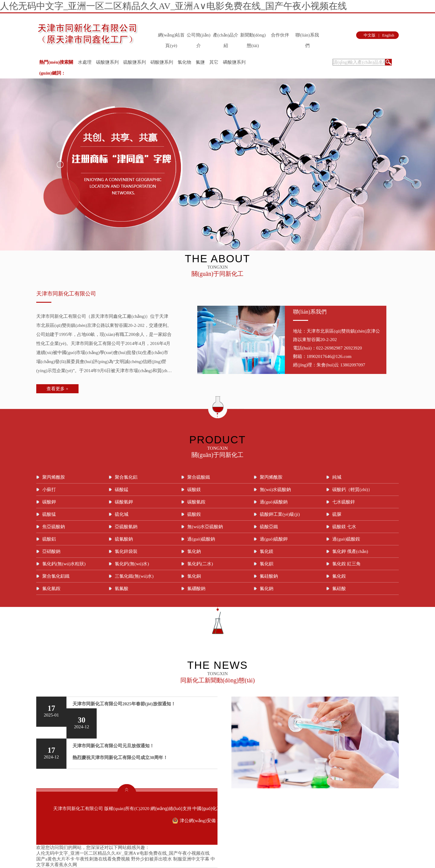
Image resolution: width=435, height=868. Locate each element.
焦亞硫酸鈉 (54, 527)
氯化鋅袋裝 (126, 551)
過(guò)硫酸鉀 (274, 539)
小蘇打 (49, 490)
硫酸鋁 (49, 539)
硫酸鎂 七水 (344, 527)
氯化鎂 (267, 551)
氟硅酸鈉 (269, 576)
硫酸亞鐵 (269, 527)
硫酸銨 (194, 514)
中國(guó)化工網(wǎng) (216, 808)
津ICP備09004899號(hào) (356, 808)
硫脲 (337, 514)
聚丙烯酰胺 (54, 477)
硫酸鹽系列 (135, 62)
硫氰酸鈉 (124, 539)
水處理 (85, 62)
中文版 (370, 35)
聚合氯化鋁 (126, 477)
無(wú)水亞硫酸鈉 (205, 527)
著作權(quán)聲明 (311, 808)
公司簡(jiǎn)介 (199, 37)
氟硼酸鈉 (196, 589)
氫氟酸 (122, 589)
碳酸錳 (122, 490)
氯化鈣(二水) (200, 564)
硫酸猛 (49, 514)
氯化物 (184, 62)
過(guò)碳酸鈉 (274, 502)
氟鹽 (200, 62)
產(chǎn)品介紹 (226, 37)
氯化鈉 (194, 551)
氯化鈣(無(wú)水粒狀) (64, 564)
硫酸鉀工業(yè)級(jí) (280, 514)
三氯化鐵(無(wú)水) (134, 576)
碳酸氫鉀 (124, 502)
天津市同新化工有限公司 (66, 294)
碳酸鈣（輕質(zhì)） (352, 490)
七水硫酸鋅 (344, 502)
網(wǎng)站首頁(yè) (171, 37)
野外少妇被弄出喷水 (151, 859)
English (388, 35)
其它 (214, 62)
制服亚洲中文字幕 (191, 859)
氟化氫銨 (51, 589)
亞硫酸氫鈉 (126, 527)
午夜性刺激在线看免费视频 (103, 859)
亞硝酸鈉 (51, 551)
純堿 (337, 477)
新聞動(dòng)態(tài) (253, 37)
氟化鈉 (267, 589)
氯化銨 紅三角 (346, 564)
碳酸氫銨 (196, 502)
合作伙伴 (280, 35)
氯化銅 (194, 576)
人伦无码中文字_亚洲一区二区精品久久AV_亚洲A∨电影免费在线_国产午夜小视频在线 (173, 6)
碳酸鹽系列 (107, 62)
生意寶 (285, 808)
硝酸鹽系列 (162, 62)
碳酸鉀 (49, 502)
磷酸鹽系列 (234, 62)
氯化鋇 (267, 564)
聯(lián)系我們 (307, 37)
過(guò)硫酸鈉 (201, 539)
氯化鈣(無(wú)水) (132, 564)
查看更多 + (57, 389)
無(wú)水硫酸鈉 (275, 490)
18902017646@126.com (329, 356)
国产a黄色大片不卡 (55, 859)
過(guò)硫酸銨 (346, 539)
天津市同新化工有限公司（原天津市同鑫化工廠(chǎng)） (93, 316)
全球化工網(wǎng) (259, 808)
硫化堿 (122, 514)
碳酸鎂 (194, 490)
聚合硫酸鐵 (199, 477)
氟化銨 (339, 576)
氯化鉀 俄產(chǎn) (350, 551)
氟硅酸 (339, 589)
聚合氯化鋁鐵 (56, 576)
